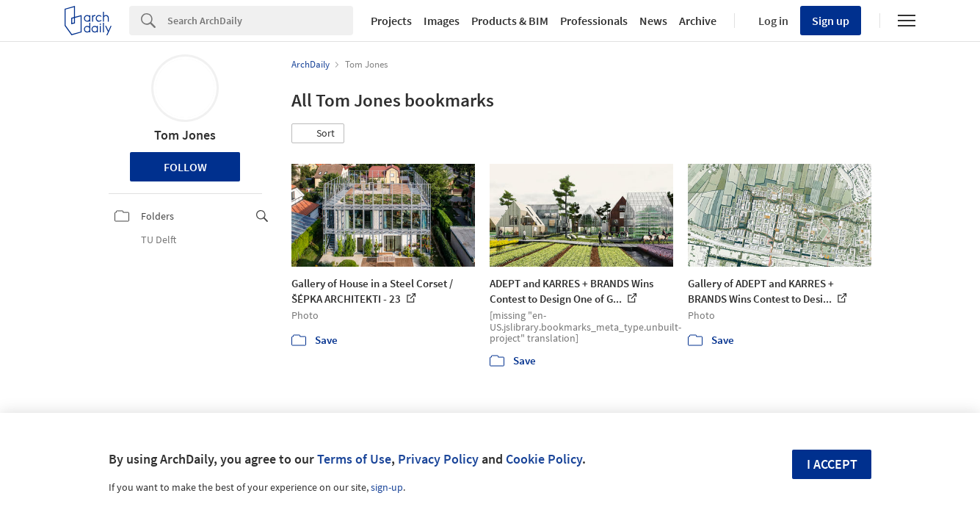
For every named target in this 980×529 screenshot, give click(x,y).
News (653, 21)
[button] (318, 134)
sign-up (387, 487)
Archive (698, 21)
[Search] (260, 21)
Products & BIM (510, 21)
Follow (185, 167)
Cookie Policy (544, 459)
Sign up (831, 21)
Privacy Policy (438, 459)
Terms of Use (354, 459)
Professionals (594, 21)
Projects (391, 21)
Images (442, 21)
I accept (832, 464)
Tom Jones (185, 135)
